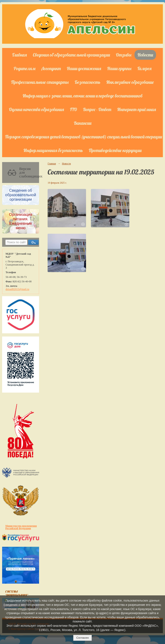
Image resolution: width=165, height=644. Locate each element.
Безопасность (88, 82)
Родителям (25, 68)
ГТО (74, 109)
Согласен (82, 638)
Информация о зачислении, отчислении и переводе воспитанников (82, 96)
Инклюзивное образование (130, 82)
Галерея (145, 68)
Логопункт (51, 68)
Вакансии (83, 123)
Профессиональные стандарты (40, 82)
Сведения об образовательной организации (71, 55)
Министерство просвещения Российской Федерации (21, 527)
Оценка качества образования (37, 109)
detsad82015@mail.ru (17, 289)
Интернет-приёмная (137, 109)
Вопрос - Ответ (97, 109)
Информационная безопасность (53, 150)
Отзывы (124, 55)
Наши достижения (84, 68)
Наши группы (119, 68)
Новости (145, 55)
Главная (20, 55)
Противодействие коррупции (115, 150)
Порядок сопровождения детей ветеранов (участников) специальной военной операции (84, 137)
